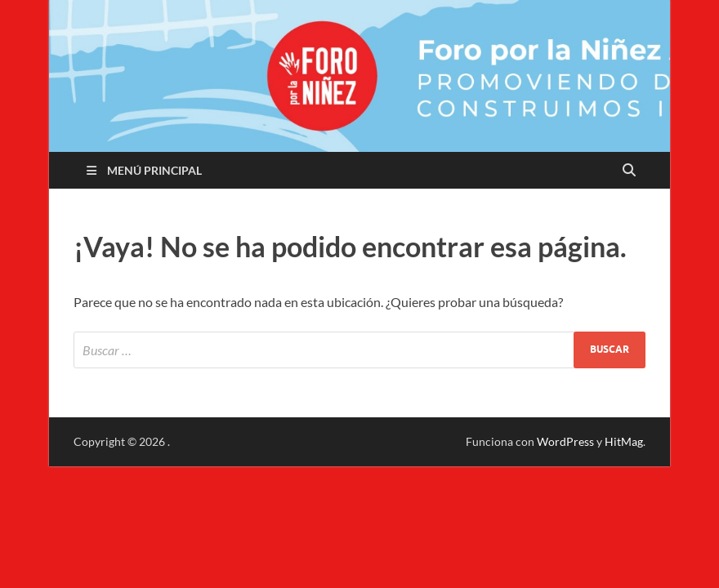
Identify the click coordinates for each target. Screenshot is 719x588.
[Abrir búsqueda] (629, 171)
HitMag (624, 441)
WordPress (565, 441)
